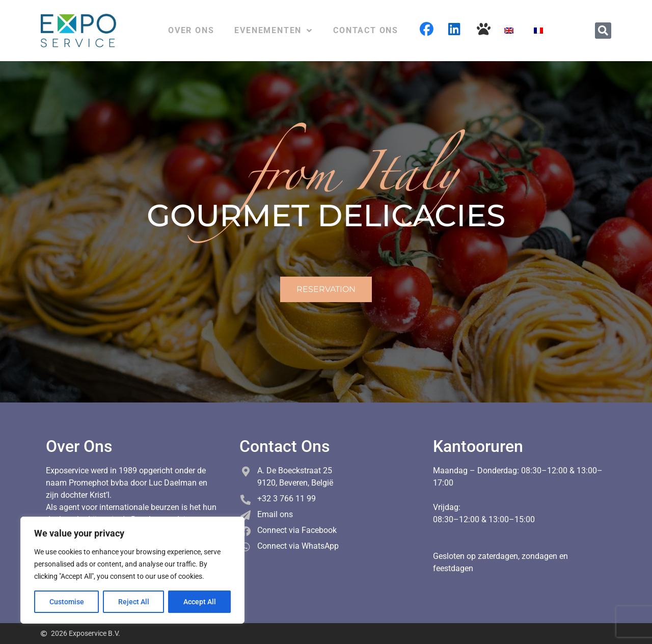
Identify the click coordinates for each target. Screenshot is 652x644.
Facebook (427, 29)
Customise (67, 602)
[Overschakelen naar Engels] (509, 31)
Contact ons (366, 30)
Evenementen (274, 31)
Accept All (200, 602)
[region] (132, 570)
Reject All (134, 602)
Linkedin (455, 29)
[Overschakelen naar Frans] (538, 31)
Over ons (191, 30)
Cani (484, 29)
